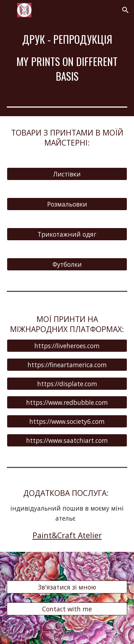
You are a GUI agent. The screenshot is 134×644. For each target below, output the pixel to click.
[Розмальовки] (67, 204)
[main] (67, 58)
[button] (9, 10)
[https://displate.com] (67, 383)
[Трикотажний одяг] (67, 234)
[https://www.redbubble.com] (67, 402)
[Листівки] (67, 174)
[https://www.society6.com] (67, 422)
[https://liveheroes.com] (67, 345)
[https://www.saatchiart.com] (67, 441)
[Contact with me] (67, 609)
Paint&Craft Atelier (67, 535)
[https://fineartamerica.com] (67, 364)
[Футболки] (67, 264)
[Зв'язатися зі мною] (67, 587)
